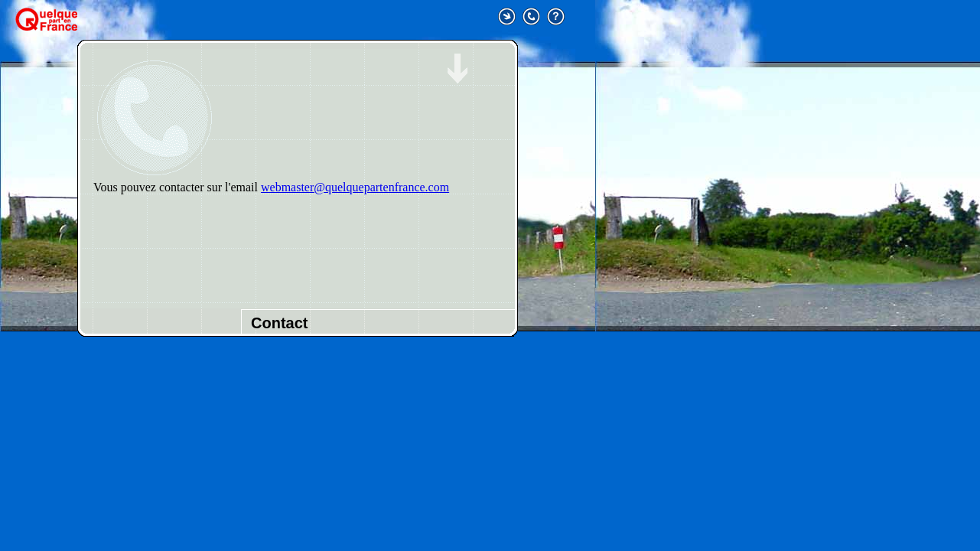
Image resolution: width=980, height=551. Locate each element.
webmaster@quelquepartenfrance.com (355, 187)
